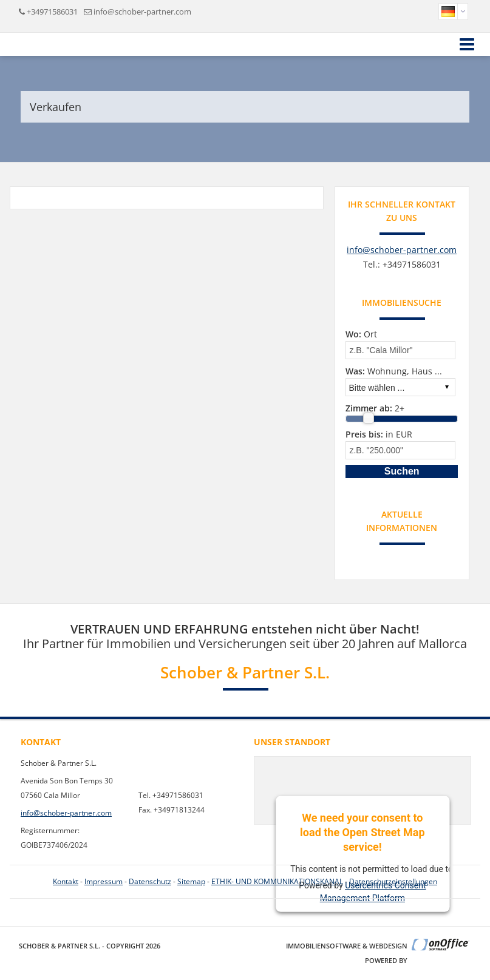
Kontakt (66, 881)
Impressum (104, 881)
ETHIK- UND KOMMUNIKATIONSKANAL (277, 881)
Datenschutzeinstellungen (393, 881)
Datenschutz (150, 881)
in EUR (379, 434)
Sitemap (191, 881)
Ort (361, 334)
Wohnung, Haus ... (394, 371)
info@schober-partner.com (142, 12)
